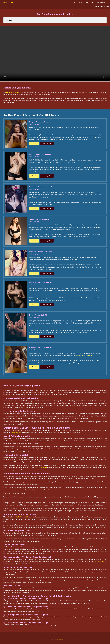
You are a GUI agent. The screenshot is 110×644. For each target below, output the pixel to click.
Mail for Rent (101, 3)
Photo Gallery (90, 3)
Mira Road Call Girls (59, 640)
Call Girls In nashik (13, 92)
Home (74, 3)
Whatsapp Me (47, 143)
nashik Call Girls (16, 432)
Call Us (34, 143)
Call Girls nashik (98, 562)
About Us (43, 636)
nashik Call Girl (8, 2)
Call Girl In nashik (41, 468)
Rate (80, 3)
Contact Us (73, 636)
